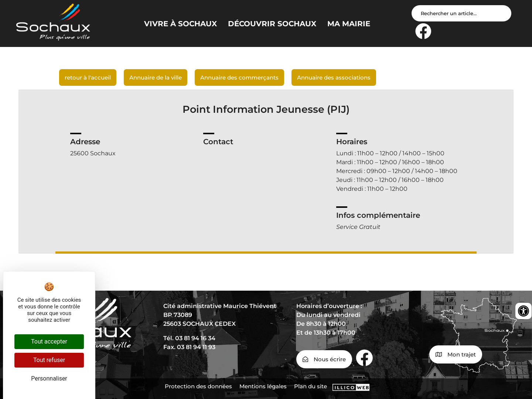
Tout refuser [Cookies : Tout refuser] (49, 360)
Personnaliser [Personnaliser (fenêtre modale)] (49, 378)
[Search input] (461, 13)
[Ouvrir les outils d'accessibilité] (524, 311)
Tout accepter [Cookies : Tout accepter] (49, 341)
